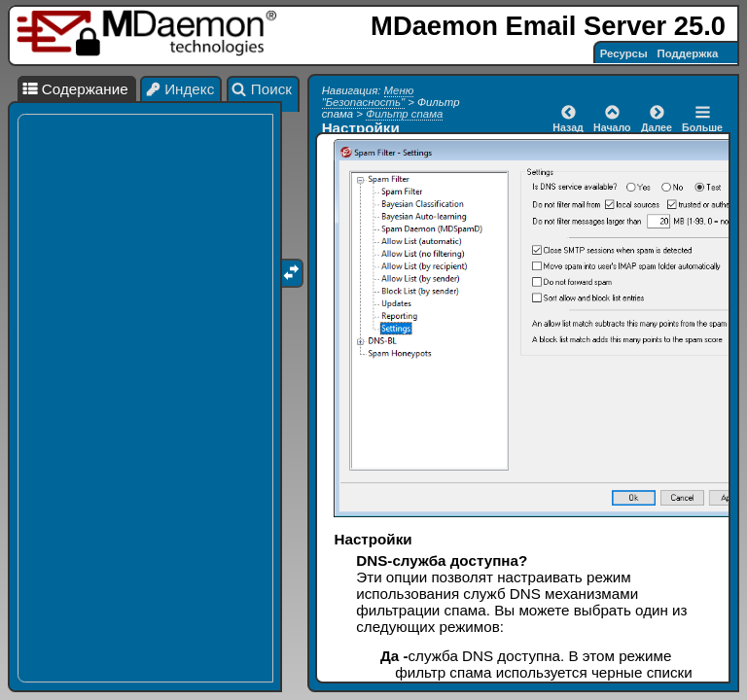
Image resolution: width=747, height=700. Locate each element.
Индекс (180, 89)
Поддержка (688, 53)
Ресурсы (624, 53)
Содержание (75, 89)
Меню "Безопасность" (368, 96)
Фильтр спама (404, 114)
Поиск (262, 89)
